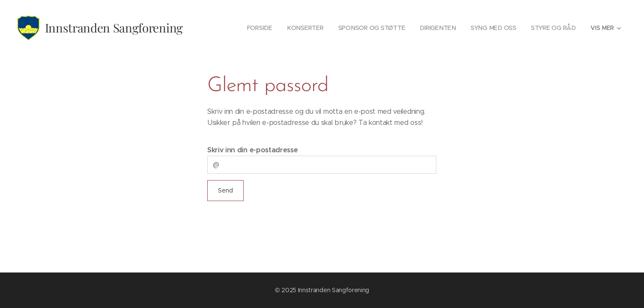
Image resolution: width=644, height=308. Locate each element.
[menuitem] (262, 28)
